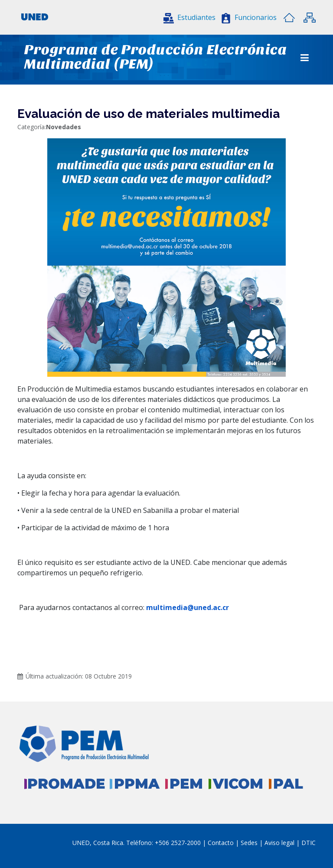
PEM (186, 784)
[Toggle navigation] (305, 58)
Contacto (222, 843)
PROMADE (66, 784)
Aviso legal (279, 843)
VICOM (238, 784)
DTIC (309, 843)
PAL (288, 784)
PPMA (137, 784)
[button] (189, 17)
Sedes (250, 843)
